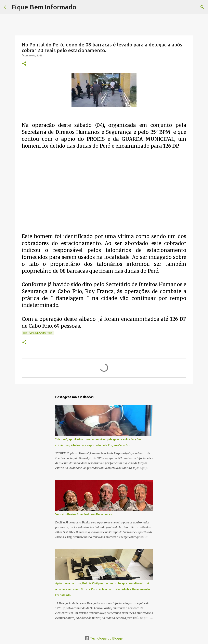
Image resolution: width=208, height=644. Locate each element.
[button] (24, 64)
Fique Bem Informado (44, 7)
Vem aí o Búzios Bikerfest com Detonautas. (84, 514)
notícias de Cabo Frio (38, 333)
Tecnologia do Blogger (104, 638)
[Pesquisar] (82, 7)
